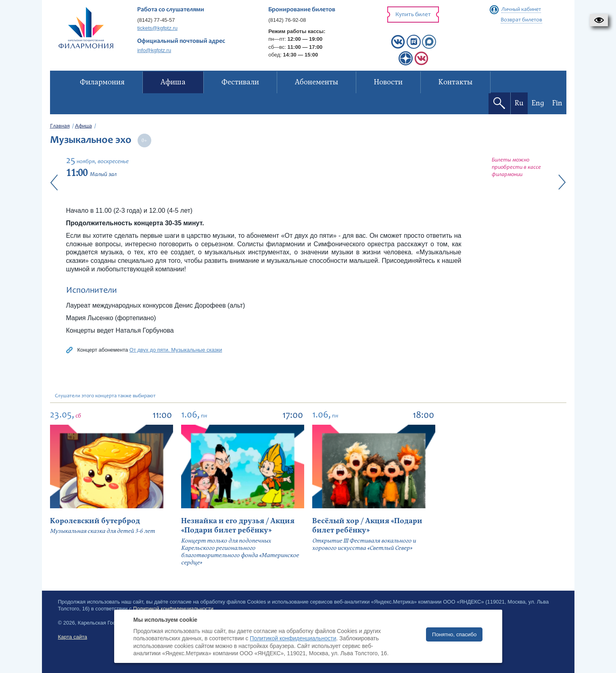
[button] (599, 20)
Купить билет (413, 15)
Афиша (84, 126)
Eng (538, 103)
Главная (60, 126)
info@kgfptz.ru (154, 50)
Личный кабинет (521, 10)
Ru (519, 103)
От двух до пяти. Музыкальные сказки (176, 350)
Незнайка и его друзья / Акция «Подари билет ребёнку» (238, 526)
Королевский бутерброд (95, 521)
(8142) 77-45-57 (156, 20)
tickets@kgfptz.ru (157, 28)
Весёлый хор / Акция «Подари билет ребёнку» (367, 526)
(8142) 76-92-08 (287, 20)
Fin (557, 103)
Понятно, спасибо (454, 634)
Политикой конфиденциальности (293, 638)
